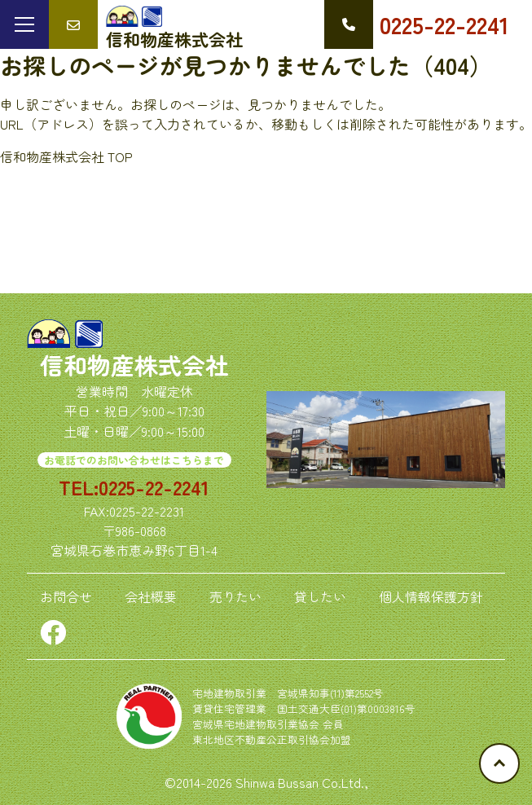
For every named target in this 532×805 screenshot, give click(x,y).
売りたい (235, 596)
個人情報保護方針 (431, 596)
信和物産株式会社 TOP (66, 156)
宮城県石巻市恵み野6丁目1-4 (134, 550)
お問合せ (66, 596)
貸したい (320, 596)
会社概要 (151, 596)
